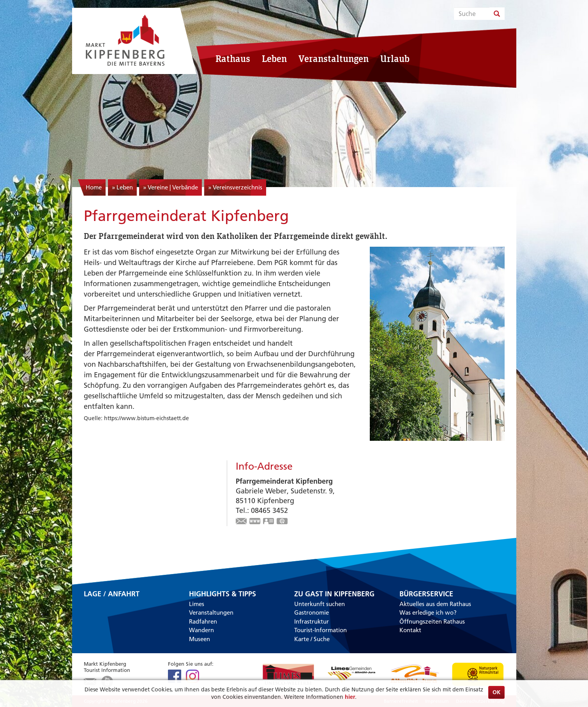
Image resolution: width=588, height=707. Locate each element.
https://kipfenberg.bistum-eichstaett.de (255, 522)
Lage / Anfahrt (112, 594)
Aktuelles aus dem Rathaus (435, 604)
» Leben (122, 187)
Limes (197, 604)
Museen (200, 639)
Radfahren (203, 621)
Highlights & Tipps (222, 594)
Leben (274, 58)
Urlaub (395, 58)
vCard (269, 522)
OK (496, 692)
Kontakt (410, 630)
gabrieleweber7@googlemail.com (242, 522)
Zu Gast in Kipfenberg (334, 594)
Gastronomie (312, 612)
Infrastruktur (312, 621)
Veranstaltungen (334, 58)
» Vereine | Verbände (170, 187)
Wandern (201, 630)
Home (94, 187)
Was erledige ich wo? (428, 612)
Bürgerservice (426, 594)
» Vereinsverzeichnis (235, 187)
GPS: (283, 522)
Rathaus (233, 58)
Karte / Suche (312, 639)
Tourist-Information (320, 630)
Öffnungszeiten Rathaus (432, 621)
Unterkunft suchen (320, 604)
